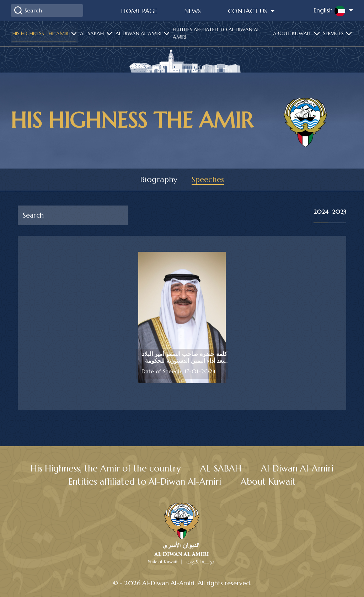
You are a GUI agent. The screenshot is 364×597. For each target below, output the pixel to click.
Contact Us (248, 11)
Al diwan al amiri (139, 33)
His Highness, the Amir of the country (105, 468)
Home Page (139, 11)
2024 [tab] (321, 212)
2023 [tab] (339, 212)
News (192, 11)
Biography (159, 180)
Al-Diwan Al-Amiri (298, 468)
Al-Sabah (93, 33)
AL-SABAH (222, 468)
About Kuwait (293, 33)
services (334, 33)
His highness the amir (41, 33)
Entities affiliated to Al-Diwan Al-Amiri (144, 482)
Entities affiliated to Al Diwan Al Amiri (216, 33)
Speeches (208, 180)
